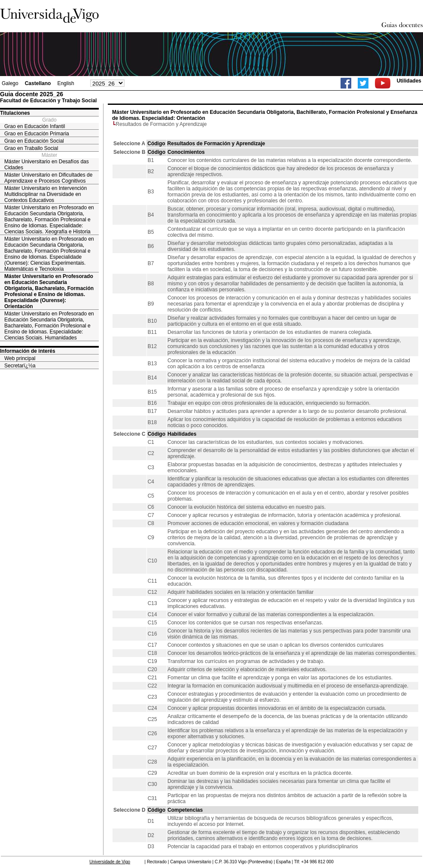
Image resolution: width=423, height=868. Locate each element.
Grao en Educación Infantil (35, 126)
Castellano (38, 83)
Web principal (20, 358)
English (65, 83)
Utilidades (409, 81)
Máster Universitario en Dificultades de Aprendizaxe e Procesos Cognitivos (48, 178)
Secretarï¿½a (20, 366)
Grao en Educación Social (34, 141)
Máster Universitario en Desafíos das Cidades (47, 165)
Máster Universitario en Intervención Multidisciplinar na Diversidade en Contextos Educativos (46, 194)
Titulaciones (15, 113)
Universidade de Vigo (110, 862)
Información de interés (28, 351)
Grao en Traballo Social (31, 148)
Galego (10, 83)
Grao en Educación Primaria (37, 134)
